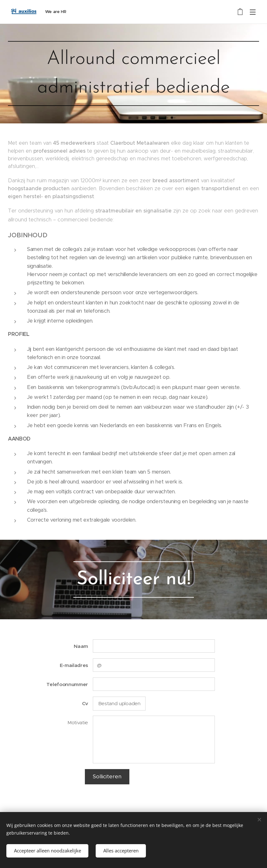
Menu (253, 12)
